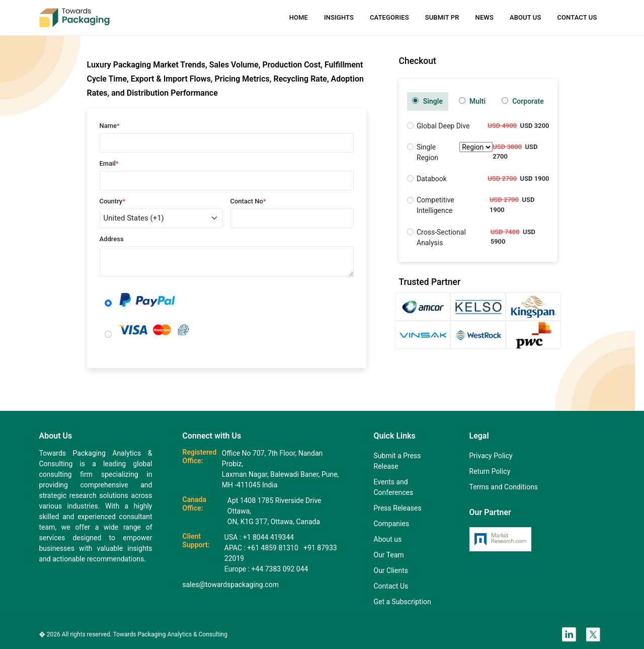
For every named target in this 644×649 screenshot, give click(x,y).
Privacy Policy (491, 456)
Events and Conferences (394, 487)
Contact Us (577, 17)
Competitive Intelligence (435, 205)
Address (112, 239)
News (485, 17)
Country (113, 201)
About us (388, 539)
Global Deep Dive (443, 126)
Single (427, 101)
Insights (339, 17)
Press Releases (398, 508)
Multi (472, 101)
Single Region (455, 153)
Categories (389, 17)
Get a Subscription (403, 602)
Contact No (248, 201)
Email (109, 163)
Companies (392, 524)
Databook (432, 179)
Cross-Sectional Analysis (441, 237)
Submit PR (442, 17)
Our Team (389, 555)
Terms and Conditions (504, 487)
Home (299, 17)
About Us (525, 17)
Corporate (523, 101)
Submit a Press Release (397, 461)
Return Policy (490, 471)
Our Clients (391, 570)
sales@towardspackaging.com (231, 585)
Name (110, 126)
